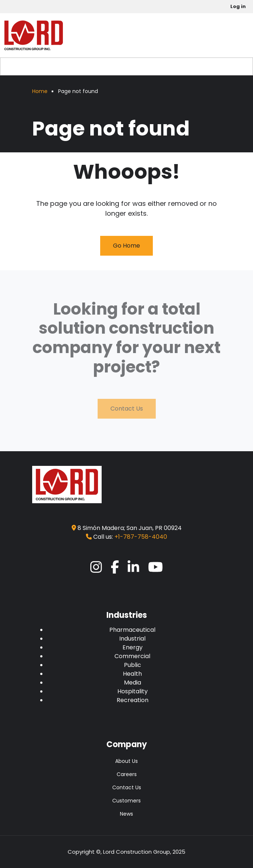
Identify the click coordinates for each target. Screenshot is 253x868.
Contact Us (127, 409)
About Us (126, 761)
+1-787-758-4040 (141, 537)
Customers (126, 801)
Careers (127, 774)
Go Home (126, 246)
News (126, 814)
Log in (238, 6)
